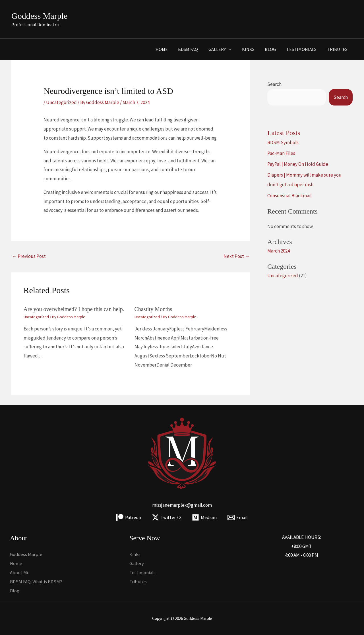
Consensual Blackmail (289, 196)
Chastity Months (153, 309)
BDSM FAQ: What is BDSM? (37, 581)
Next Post (237, 256)
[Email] (239, 517)
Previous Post (29, 256)
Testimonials (303, 49)
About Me (20, 572)
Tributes (338, 49)
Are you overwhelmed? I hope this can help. (74, 309)
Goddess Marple (39, 16)
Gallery (223, 49)
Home (170, 49)
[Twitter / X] (166, 517)
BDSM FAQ (195, 49)
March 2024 (279, 251)
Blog (274, 49)
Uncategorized (61, 102)
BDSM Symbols (283, 142)
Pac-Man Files (281, 153)
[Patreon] (128, 517)
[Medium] (205, 517)
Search (274, 84)
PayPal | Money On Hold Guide (298, 164)
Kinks (253, 49)
